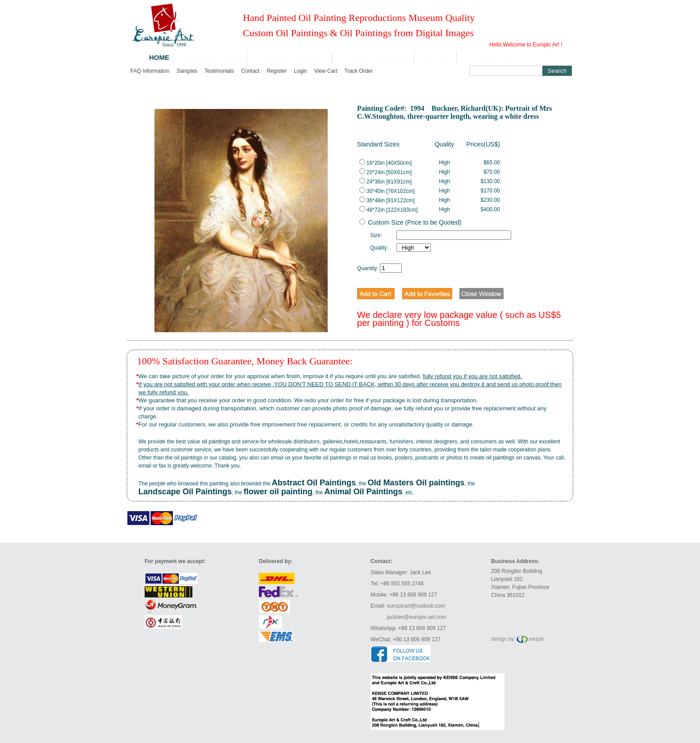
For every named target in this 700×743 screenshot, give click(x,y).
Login (300, 71)
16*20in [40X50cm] (385, 163)
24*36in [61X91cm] (385, 182)
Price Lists (435, 58)
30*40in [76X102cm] (387, 191)
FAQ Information (150, 71)
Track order (358, 71)
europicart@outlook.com (416, 606)
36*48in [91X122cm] (387, 200)
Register (277, 71)
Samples (187, 71)
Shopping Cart (496, 58)
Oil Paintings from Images (289, 58)
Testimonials (219, 71)
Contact (250, 71)
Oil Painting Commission (373, 58)
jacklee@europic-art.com (417, 617)
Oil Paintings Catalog (210, 58)
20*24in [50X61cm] (385, 172)
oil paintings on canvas (513, 458)
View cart (326, 71)
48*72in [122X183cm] (389, 210)
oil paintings (216, 442)
